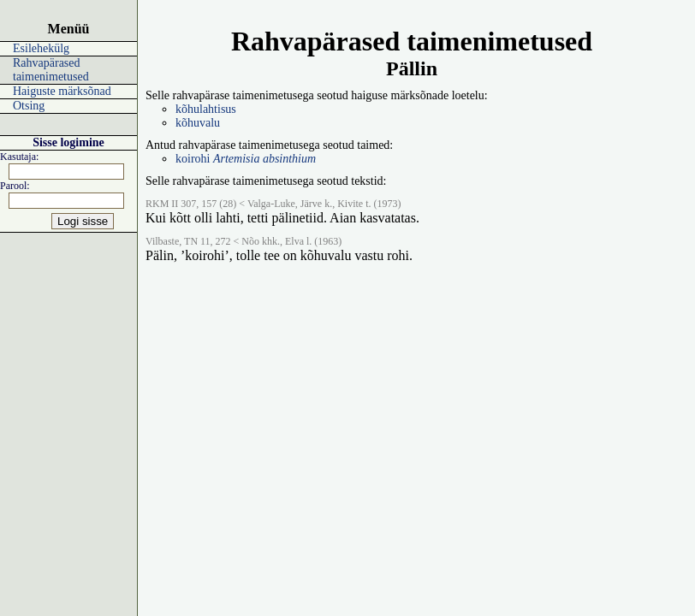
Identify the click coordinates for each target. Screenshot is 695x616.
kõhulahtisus (206, 109)
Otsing (29, 106)
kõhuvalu (198, 123)
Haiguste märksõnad (62, 91)
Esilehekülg (41, 48)
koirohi (246, 159)
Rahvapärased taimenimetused (51, 70)
